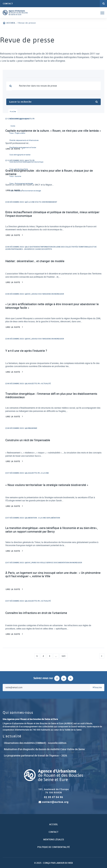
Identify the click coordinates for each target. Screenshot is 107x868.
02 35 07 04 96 (53, 797)
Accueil (11, 23)
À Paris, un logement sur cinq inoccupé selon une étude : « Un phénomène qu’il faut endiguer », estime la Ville (53, 575)
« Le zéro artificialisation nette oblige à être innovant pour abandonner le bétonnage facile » (52, 306)
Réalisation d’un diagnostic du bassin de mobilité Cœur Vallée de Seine (44, 749)
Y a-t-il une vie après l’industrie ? (26, 351)
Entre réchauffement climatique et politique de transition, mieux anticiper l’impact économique (52, 214)
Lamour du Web (64, 863)
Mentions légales (54, 839)
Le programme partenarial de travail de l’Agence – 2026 (36, 755)
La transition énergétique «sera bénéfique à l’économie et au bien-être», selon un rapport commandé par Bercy (52, 530)
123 (64, 656)
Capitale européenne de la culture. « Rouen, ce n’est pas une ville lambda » (53, 131)
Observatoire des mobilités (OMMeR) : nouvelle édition (35, 743)
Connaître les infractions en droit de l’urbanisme (36, 613)
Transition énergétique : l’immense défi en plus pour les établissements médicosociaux (51, 395)
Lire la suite (13, 149)
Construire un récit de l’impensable (28, 440)
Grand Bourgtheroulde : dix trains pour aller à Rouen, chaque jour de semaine (49, 172)
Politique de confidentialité (54, 847)
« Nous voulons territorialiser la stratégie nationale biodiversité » (47, 485)
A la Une (13, 111)
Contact (8, 4)
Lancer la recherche (53, 102)
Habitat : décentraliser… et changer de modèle (35, 261)
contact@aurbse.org (54, 802)
